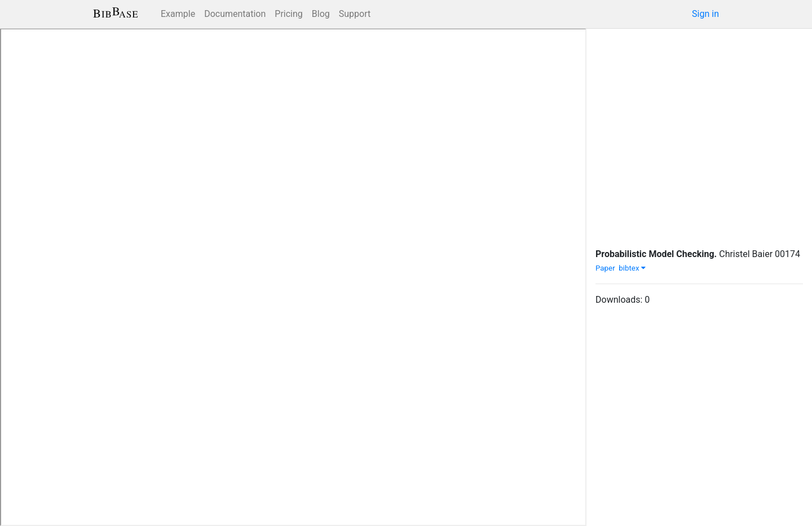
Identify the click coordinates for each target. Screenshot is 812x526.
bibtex (632, 268)
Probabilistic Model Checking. (656, 254)
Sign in (705, 14)
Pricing (289, 14)
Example (178, 14)
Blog (321, 14)
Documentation (235, 14)
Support (355, 14)
